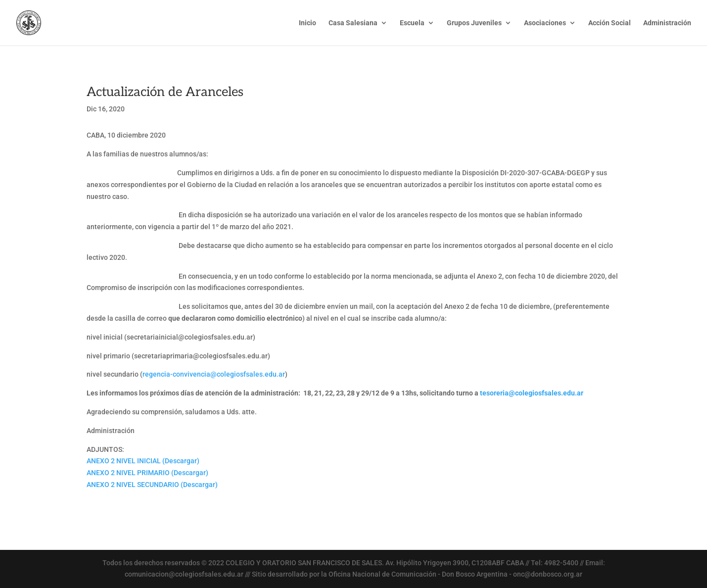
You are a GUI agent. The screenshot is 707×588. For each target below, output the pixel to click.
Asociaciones (545, 23)
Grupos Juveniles (474, 23)
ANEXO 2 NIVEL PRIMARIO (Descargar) (147, 473)
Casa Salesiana (353, 23)
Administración (667, 23)
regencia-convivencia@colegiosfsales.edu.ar (214, 374)
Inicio (307, 23)
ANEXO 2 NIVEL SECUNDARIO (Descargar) (152, 485)
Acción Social (610, 23)
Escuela (412, 23)
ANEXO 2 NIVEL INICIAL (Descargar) (143, 461)
